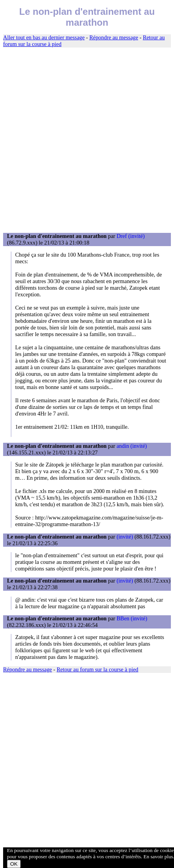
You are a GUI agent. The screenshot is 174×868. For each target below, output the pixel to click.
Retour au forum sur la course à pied (98, 669)
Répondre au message (113, 37)
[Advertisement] (87, 140)
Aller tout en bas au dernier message (44, 37)
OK (14, 864)
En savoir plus (158, 857)
